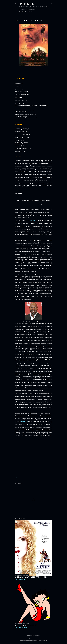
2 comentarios (22, 579)
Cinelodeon (26, 4)
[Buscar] (52, 4)
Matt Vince (37, 638)
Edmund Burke (32, 220)
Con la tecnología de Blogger (33, 636)
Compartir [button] (17, 477)
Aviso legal (31, 12)
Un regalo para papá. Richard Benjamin (31, 577)
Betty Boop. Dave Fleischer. (26, 625)
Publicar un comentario (24, 627)
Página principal (23, 12)
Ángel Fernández (24, 421)
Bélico (18, 479)
